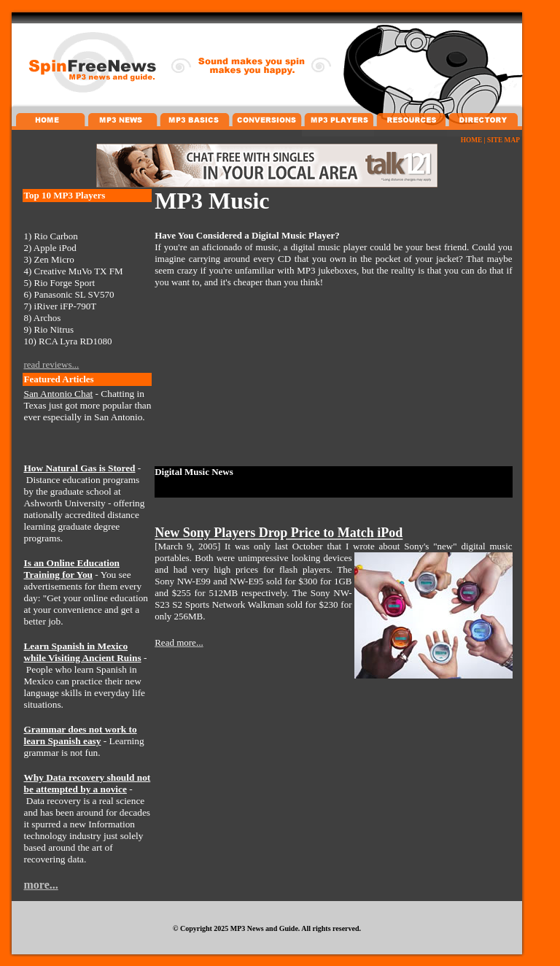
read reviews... (51, 364)
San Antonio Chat (58, 394)
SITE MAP (503, 140)
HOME (472, 140)
